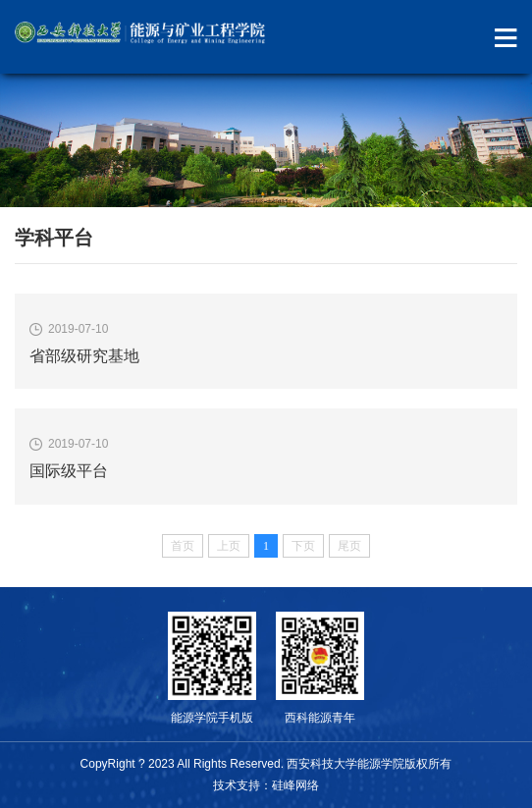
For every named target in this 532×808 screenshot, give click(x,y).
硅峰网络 (295, 785)
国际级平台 (69, 471)
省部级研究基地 (84, 356)
